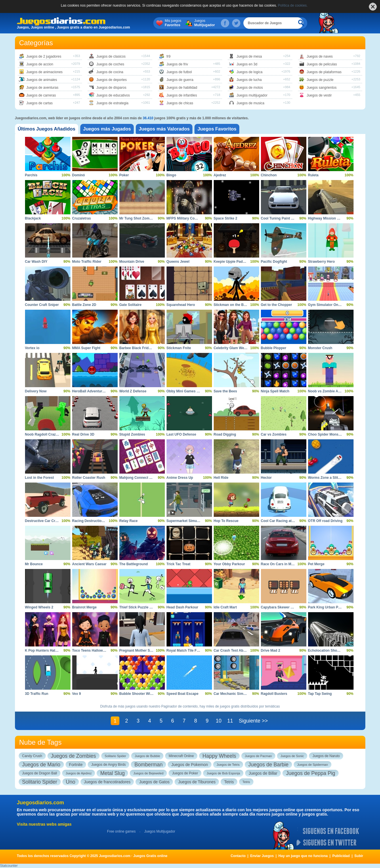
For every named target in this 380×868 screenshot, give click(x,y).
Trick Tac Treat (178, 564)
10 (219, 721)
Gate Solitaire (130, 305)
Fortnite (76, 765)
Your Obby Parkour (229, 564)
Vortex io (32, 348)
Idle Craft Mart (225, 607)
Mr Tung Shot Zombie (137, 218)
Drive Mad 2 (271, 650)
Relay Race (129, 521)
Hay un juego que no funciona (303, 856)
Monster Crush (320, 348)
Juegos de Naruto (326, 756)
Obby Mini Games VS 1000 (188, 391)
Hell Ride (221, 478)
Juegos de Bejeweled (148, 773)
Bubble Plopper (274, 348)
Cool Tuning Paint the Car (282, 218)
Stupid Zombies (132, 434)
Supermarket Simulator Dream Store (196, 521)
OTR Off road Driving (325, 521)
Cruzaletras (82, 218)
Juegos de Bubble (147, 756)
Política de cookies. (293, 5)
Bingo (171, 175)
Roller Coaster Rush (89, 478)
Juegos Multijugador (160, 831)
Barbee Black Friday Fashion (143, 348)
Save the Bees (225, 391)
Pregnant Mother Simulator (142, 650)
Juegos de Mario (41, 765)
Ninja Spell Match (275, 391)
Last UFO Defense (181, 434)
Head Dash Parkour (183, 607)
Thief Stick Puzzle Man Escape (144, 607)
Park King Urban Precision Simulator (338, 607)
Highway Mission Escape (329, 218)
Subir (359, 856)
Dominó (79, 175)
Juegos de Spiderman (313, 765)
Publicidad (341, 856)
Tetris (229, 782)
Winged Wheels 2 (39, 607)
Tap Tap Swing (320, 694)
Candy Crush (32, 756)
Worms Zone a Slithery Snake (332, 478)
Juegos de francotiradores (107, 782)
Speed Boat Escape (183, 694)
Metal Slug (112, 773)
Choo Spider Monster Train (330, 434)
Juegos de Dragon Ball (40, 773)
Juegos (211, 23)
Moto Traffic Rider (87, 262)
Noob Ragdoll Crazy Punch (47, 434)
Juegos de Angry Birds (108, 765)
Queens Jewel (178, 262)
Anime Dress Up (180, 478)
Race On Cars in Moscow (281, 564)
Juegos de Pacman (258, 756)
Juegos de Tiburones (197, 782)
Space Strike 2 (226, 218)
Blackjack (33, 218)
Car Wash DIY (36, 262)
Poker (124, 175)
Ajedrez (220, 175)
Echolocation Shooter (326, 650)
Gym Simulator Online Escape (333, 305)
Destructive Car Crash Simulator (52, 521)
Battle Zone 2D (84, 305)
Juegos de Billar (263, 773)
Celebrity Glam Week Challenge (240, 348)
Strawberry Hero (321, 262)
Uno (71, 782)
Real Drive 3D (83, 434)
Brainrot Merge (84, 607)
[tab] (49, 129)
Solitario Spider (115, 756)
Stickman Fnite (179, 348)
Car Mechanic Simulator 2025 (238, 694)
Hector (266, 478)
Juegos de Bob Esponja (223, 773)
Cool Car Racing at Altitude (283, 521)
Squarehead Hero (181, 305)
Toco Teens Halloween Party (95, 650)
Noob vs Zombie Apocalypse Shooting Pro (343, 391)
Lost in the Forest (40, 478)
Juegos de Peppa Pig (311, 773)
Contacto (238, 856)
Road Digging (225, 434)
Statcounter (9, 866)
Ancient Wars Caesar (89, 564)
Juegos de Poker (185, 773)
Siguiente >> (253, 721)
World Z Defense (133, 391)
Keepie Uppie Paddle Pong (236, 262)
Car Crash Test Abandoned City (239, 650)
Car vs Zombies (274, 434)
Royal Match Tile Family (186, 650)
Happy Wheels (219, 756)
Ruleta (313, 175)
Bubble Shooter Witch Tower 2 (144, 694)
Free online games (121, 831)
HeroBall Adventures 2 (91, 391)
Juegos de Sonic (292, 756)
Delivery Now (36, 391)
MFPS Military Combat (185, 218)
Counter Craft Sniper (42, 305)
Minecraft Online (181, 756)
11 (230, 721)
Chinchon (269, 175)
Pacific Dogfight (274, 262)
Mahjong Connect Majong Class (145, 478)
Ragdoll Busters (274, 694)
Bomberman (148, 765)
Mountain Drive (132, 262)
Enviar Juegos (262, 856)
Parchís (31, 175)
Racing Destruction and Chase (97, 521)
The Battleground (134, 564)
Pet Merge (316, 564)
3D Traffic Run (37, 694)
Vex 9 (77, 694)
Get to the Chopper (277, 305)
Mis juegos (179, 23)
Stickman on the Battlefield (236, 305)
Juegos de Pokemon (190, 765)
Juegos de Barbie (268, 765)
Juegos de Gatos (154, 782)
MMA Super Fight (86, 348)
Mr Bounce (34, 564)
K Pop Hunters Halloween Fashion (53, 650)
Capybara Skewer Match (281, 607)
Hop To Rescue (226, 521)
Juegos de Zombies (73, 756)
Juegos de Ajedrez (79, 773)
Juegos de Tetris (228, 765)
